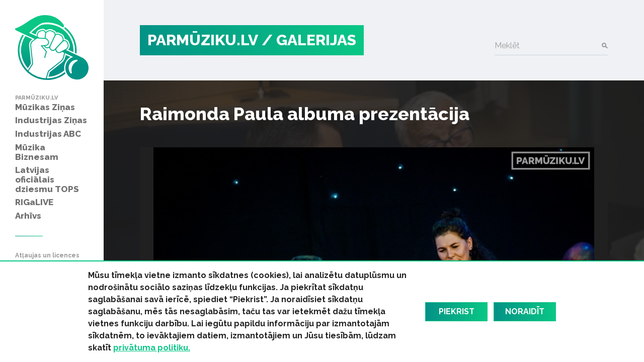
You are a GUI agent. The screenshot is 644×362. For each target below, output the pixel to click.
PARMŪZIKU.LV (203, 40)
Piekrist (457, 311)
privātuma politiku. (152, 348)
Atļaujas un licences (47, 256)
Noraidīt (525, 311)
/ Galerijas (309, 40)
